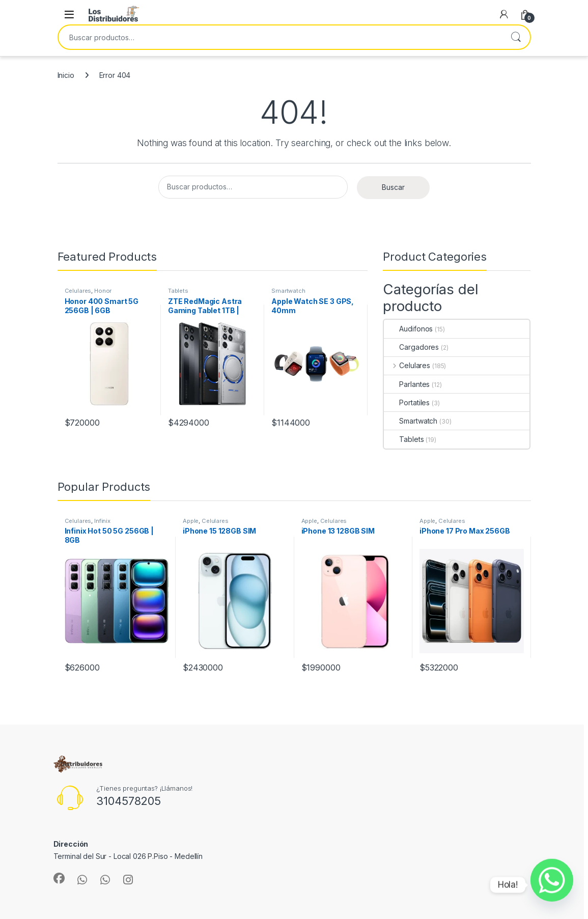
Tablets (178, 291)
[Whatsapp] (552, 885)
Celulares (78, 291)
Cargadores (411, 347)
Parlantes (407, 384)
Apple (191, 521)
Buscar (516, 37)
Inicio (66, 75)
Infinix (102, 521)
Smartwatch (288, 291)
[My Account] (504, 14)
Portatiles (407, 402)
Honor (103, 291)
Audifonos (408, 329)
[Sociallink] (59, 878)
